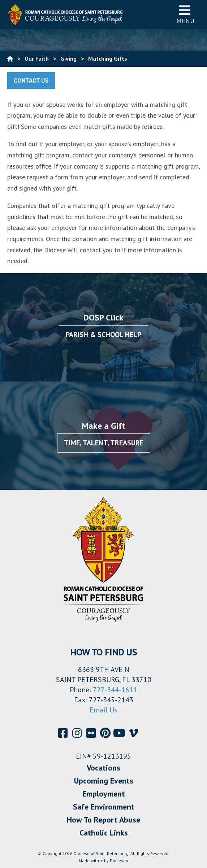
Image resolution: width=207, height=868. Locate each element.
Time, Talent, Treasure (104, 443)
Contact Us (31, 81)
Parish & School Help (103, 335)
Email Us (103, 710)
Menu (185, 14)
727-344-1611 (115, 690)
